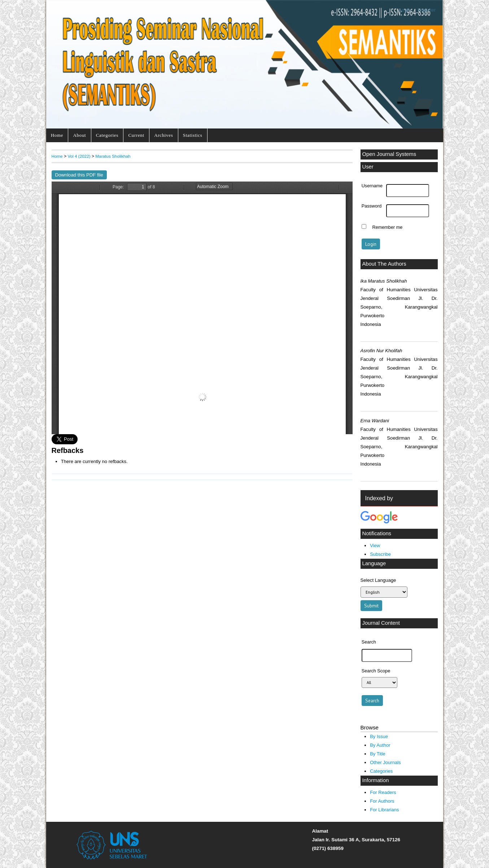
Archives (163, 135)
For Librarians (384, 810)
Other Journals (385, 762)
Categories (107, 135)
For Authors (382, 801)
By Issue (379, 736)
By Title (378, 754)
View (375, 546)
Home (57, 135)
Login (405, 10)
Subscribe (380, 554)
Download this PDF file (79, 175)
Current (136, 135)
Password (372, 206)
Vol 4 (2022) (79, 156)
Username (372, 186)
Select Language (378, 580)
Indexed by (379, 498)
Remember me (388, 227)
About (80, 135)
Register (427, 10)
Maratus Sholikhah (113, 156)
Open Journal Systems (389, 154)
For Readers (383, 792)
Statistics (193, 135)
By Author (380, 745)
